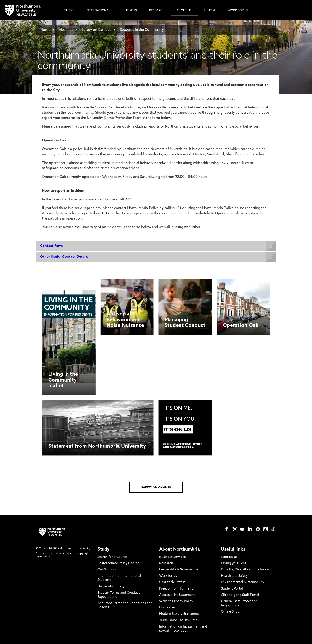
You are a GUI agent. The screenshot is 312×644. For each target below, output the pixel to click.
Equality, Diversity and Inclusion (245, 570)
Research (166, 563)
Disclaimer (167, 608)
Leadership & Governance (179, 570)
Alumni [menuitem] (210, 11)
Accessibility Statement (177, 595)
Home (45, 30)
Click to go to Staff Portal (240, 595)
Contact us (229, 557)
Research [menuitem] (157, 11)
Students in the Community (142, 30)
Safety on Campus (97, 30)
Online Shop (230, 612)
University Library (111, 587)
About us (66, 30)
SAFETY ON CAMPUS (156, 488)
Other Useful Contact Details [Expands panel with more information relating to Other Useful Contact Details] (64, 257)
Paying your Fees (234, 563)
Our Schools (107, 570)
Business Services (172, 557)
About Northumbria (180, 550)
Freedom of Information (177, 589)
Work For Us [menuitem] (238, 11)
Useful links (233, 550)
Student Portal (232, 589)
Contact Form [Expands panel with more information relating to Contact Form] (51, 246)
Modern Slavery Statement (179, 614)
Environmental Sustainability (243, 583)
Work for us (168, 576)
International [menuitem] (98, 11)
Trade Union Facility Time (178, 620)
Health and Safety (234, 576)
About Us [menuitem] (184, 11)
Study (103, 550)
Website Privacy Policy (176, 601)
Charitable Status (172, 583)
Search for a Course (112, 557)
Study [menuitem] (69, 11)
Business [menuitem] (130, 11)
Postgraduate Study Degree (118, 563)
